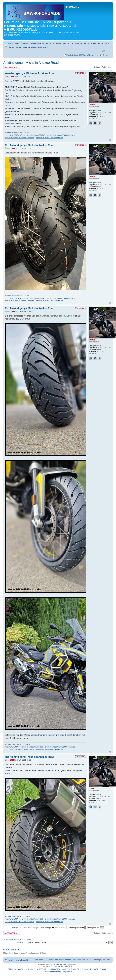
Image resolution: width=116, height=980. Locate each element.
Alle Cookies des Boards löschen (58, 960)
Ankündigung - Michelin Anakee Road (31, 63)
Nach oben (110, 140)
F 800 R (103, 969)
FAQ (84, 55)
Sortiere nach (70, 928)
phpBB (50, 964)
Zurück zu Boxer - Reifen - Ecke (18, 940)
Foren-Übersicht (22, 44)
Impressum (68, 972)
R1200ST (94, 969)
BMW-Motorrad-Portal (39, 47)
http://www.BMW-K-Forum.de (17, 135)
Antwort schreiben (12, 67)
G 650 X (85, 969)
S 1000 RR (75, 969)
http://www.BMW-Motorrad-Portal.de (20, 138)
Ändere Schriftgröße (109, 51)
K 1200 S (31, 969)
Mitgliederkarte (72, 55)
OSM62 (13, 77)
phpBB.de (69, 966)
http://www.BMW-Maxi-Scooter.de (49, 138)
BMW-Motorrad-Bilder (17, 969)
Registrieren (94, 55)
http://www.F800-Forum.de (41, 135)
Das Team (39, 960)
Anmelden (107, 55)
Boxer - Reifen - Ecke (18, 47)
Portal (10, 44)
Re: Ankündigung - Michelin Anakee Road (30, 145)
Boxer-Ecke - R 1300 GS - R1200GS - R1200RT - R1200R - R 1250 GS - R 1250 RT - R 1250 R (70, 44)
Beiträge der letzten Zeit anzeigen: (33, 928)
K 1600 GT (52, 969)
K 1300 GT (42, 969)
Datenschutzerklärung (53, 972)
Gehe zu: (21, 942)
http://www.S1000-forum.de (64, 135)
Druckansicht (104, 51)
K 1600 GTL (64, 969)
